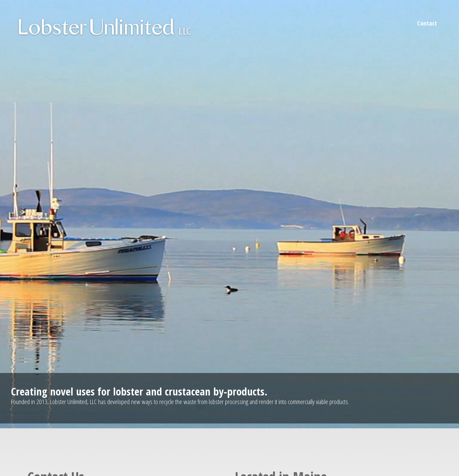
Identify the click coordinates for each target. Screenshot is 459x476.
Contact (427, 23)
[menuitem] (427, 24)
